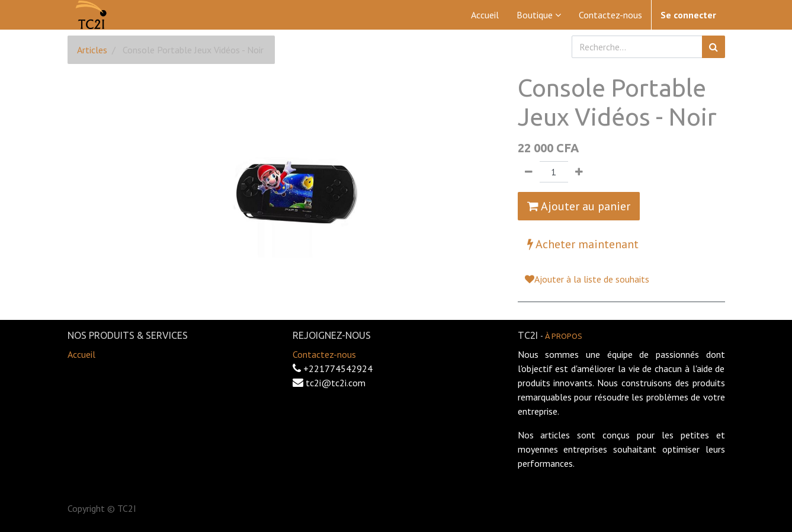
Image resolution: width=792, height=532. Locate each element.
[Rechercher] (714, 47)
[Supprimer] (529, 172)
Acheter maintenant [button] (583, 244)
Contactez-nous (324, 354)
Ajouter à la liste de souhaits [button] (587, 279)
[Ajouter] (579, 172)
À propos (564, 336)
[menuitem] (485, 15)
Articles (92, 50)
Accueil (81, 354)
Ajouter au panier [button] (579, 206)
